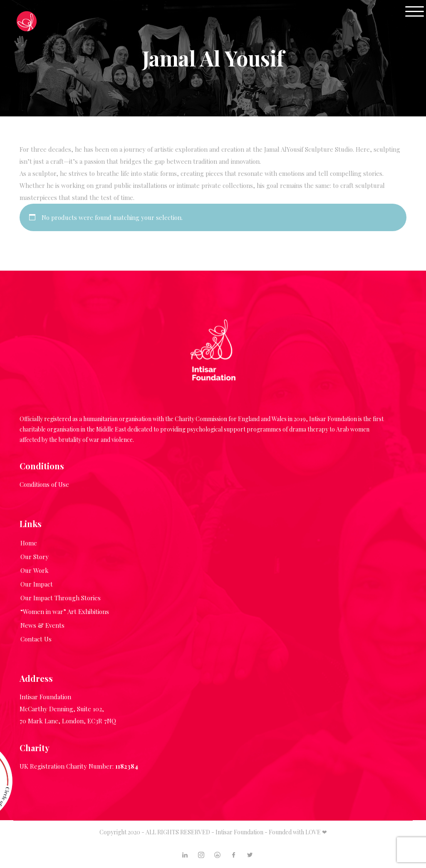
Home (29, 543)
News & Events (42, 625)
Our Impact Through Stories (61, 598)
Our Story (35, 557)
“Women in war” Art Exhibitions (65, 612)
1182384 (127, 766)
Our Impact (37, 584)
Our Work (35, 570)
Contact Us (36, 639)
